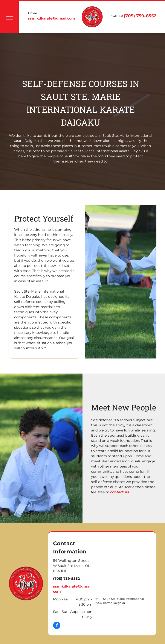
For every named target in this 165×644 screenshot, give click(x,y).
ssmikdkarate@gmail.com (51, 18)
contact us (120, 492)
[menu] (9, 18)
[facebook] (57, 626)
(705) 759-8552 (140, 16)
